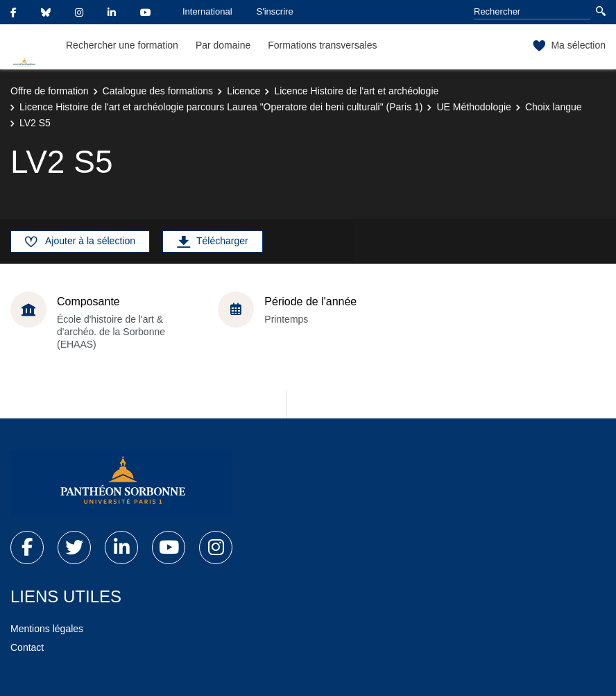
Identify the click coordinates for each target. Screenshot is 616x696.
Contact (27, 647)
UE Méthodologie (473, 107)
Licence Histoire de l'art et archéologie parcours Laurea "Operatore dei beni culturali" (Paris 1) (221, 107)
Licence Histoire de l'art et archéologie (356, 91)
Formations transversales (322, 45)
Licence (243, 91)
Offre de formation (50, 91)
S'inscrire (275, 11)
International (207, 11)
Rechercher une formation (122, 45)
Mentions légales (47, 629)
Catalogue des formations (158, 91)
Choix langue (554, 107)
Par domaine (223, 45)
